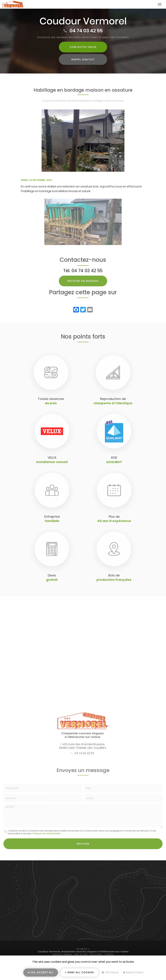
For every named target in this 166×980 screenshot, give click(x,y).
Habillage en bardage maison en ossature (102, 101)
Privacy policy (133, 972)
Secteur (109, 954)
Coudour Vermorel (52, 101)
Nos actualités (71, 101)
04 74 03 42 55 (86, 31)
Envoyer (83, 844)
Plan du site (81, 954)
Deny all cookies (79, 972)
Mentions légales (62, 954)
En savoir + (83, 949)
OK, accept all (41, 972)
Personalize (110, 972)
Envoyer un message (83, 281)
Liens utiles (96, 954)
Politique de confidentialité (46, 833)
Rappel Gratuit (83, 59)
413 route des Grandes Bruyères (83, 37)
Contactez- (83, 47)
